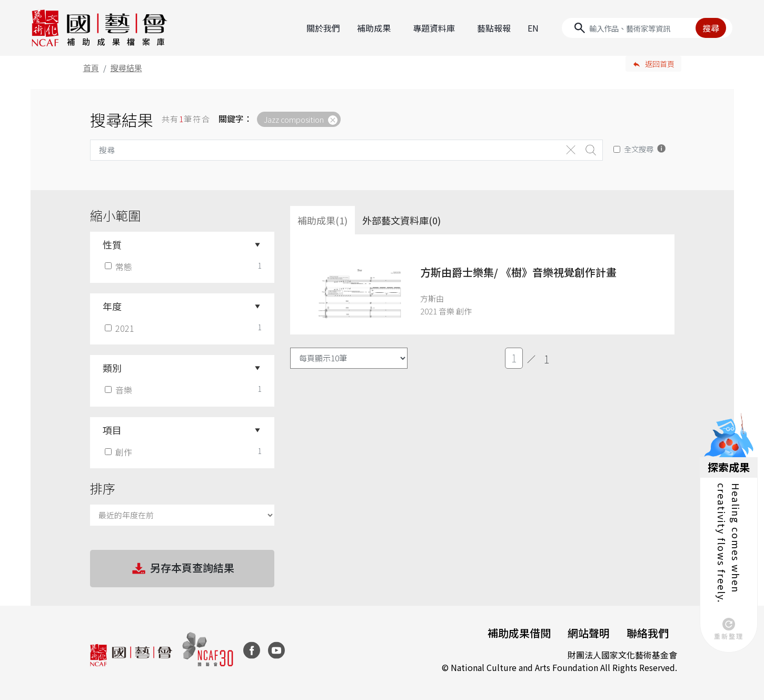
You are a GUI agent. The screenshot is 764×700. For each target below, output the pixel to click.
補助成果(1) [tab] (323, 220)
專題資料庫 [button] (434, 28)
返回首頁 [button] (660, 64)
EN (533, 28)
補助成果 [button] (374, 28)
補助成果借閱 (519, 633)
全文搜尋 (639, 149)
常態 (120, 267)
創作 (120, 452)
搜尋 (711, 28)
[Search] (647, 28)
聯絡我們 (648, 633)
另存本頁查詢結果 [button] (182, 569)
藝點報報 (494, 28)
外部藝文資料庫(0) (401, 220)
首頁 (91, 68)
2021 (121, 328)
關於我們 (323, 28)
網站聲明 (589, 633)
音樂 (120, 390)
